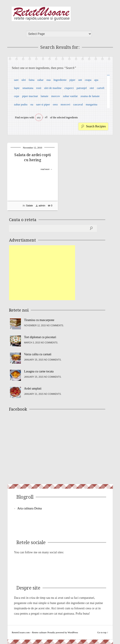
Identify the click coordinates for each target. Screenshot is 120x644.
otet (92, 88)
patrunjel (82, 88)
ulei (24, 80)
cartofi (101, 88)
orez (55, 104)
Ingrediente (60, 80)
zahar (41, 80)
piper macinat (30, 96)
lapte (17, 88)
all (46, 117)
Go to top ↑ (103, 632)
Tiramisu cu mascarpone (39, 320)
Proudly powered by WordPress (63, 632)
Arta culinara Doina (30, 508)
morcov (56, 96)
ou (32, 104)
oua (49, 80)
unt (80, 80)
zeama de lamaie (90, 96)
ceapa (88, 80)
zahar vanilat (70, 96)
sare (16, 80)
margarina (91, 104)
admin (42, 206)
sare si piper (43, 104)
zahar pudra (21, 104)
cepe (17, 96)
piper (72, 80)
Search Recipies (96, 126)
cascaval (78, 104)
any (39, 117)
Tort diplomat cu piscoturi (40, 337)
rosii (39, 88)
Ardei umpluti (33, 389)
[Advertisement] (42, 273)
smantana (28, 88)
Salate (29, 206)
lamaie (45, 96)
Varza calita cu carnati (38, 354)
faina (31, 80)
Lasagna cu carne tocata (39, 371)
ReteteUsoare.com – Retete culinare (41, 14)
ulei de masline (53, 88)
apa (96, 80)
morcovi (66, 104)
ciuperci (69, 88)
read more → (46, 169)
